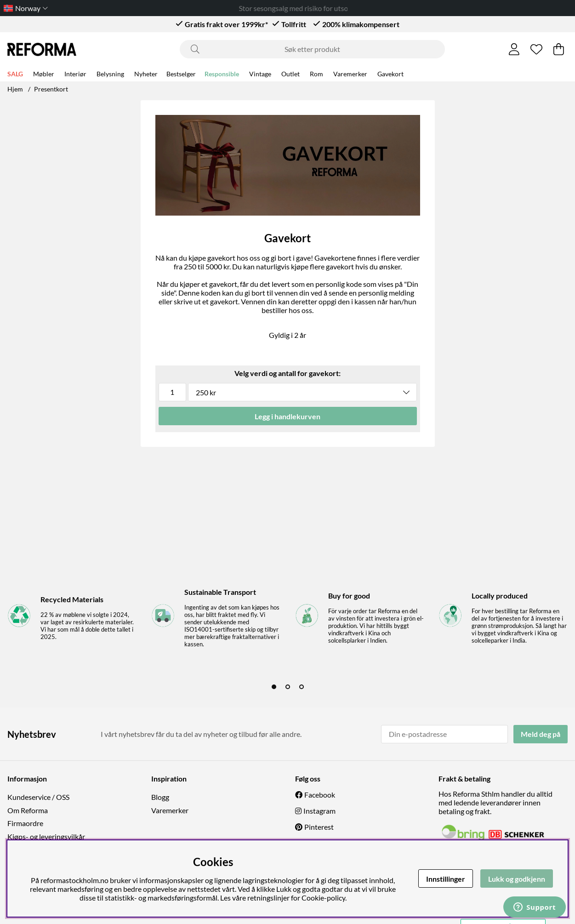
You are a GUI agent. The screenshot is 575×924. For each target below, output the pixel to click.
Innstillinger (446, 879)
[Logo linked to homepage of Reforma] (42, 49)
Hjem (15, 89)
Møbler (44, 74)
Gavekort (390, 74)
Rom (316, 74)
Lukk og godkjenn (517, 879)
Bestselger (181, 74)
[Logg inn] (514, 49)
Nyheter (146, 74)
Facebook (320, 795)
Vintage (260, 74)
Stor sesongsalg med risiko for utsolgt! (305, 8)
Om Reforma (28, 810)
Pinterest (319, 827)
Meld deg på (541, 734)
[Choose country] (24, 8)
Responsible (222, 74)
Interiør (75, 74)
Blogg (160, 797)
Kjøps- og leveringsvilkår (46, 836)
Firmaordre (25, 823)
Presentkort (51, 89)
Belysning (110, 74)
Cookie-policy (323, 898)
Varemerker (350, 74)
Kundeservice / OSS (38, 797)
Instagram (319, 811)
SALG (15, 74)
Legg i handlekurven (287, 416)
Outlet (290, 74)
